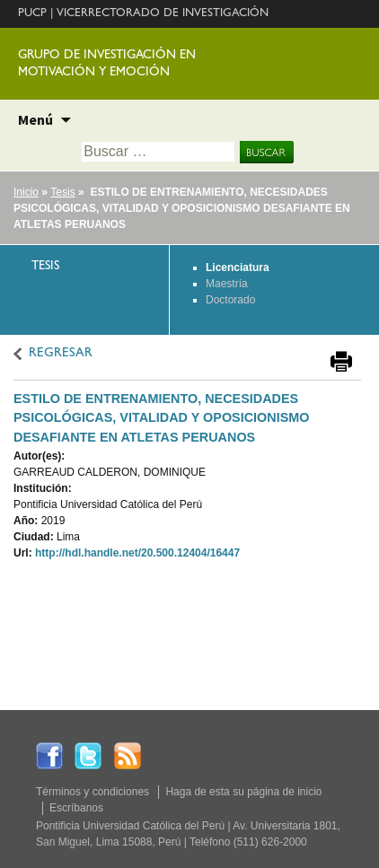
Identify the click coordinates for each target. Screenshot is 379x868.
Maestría (227, 284)
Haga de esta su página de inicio (243, 792)
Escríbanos (76, 808)
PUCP (32, 14)
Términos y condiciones (93, 792)
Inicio (26, 192)
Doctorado (230, 300)
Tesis (62, 192)
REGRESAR (61, 354)
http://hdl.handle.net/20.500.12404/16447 (137, 553)
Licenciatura (238, 267)
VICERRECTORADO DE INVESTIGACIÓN (163, 14)
